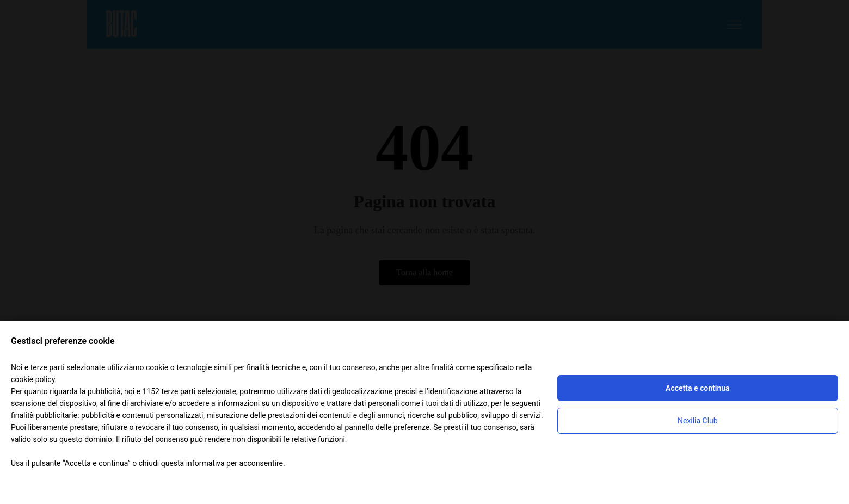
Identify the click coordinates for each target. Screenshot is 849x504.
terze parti (178, 391)
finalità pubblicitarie (44, 415)
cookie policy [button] (33, 379)
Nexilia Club (698, 421)
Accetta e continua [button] (697, 388)
